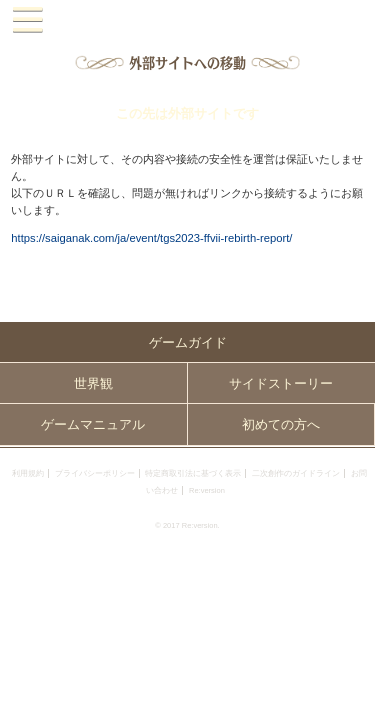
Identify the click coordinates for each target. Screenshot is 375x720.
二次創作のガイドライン (296, 473)
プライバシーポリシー (95, 473)
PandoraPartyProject (187, 20)
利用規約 (28, 473)
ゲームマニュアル (93, 424)
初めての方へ (281, 424)
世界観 (93, 383)
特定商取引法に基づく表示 (193, 473)
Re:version (207, 490)
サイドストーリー (281, 383)
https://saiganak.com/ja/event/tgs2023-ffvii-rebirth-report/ (151, 238)
